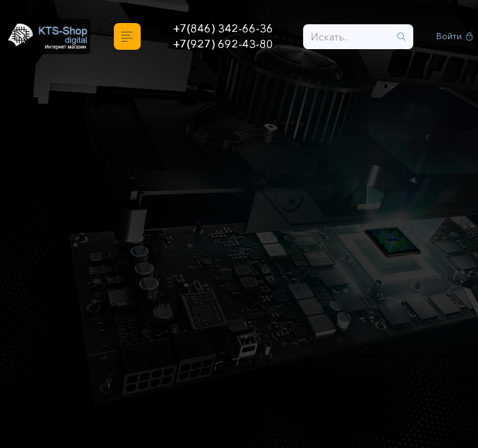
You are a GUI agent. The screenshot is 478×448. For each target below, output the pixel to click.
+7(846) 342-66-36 (223, 29)
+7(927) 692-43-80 (223, 44)
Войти (455, 36)
